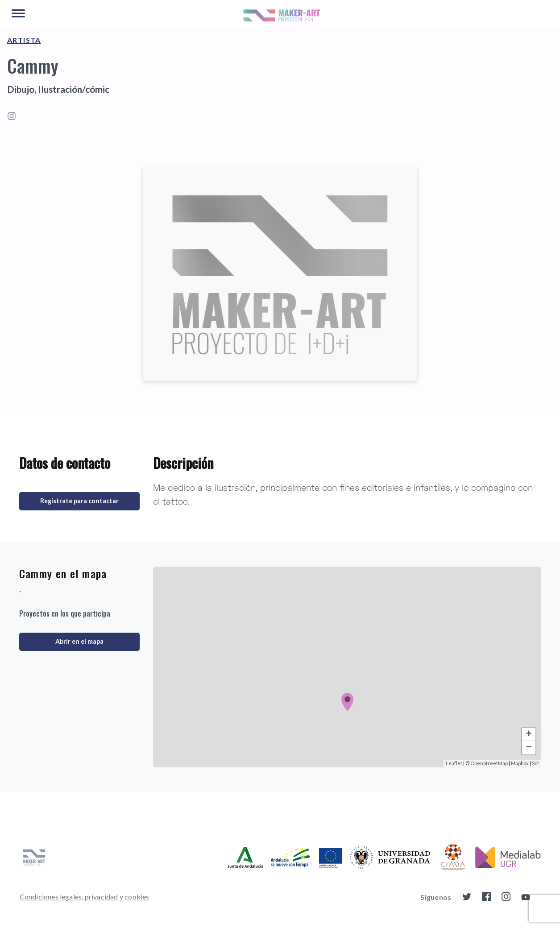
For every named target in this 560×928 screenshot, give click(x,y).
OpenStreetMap (489, 763)
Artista (24, 40)
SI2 (535, 763)
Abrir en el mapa (79, 641)
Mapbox (520, 763)
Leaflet (454, 763)
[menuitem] (85, 897)
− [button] (529, 748)
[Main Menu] (18, 14)
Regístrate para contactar (79, 501)
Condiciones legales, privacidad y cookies (85, 897)
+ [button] (529, 734)
